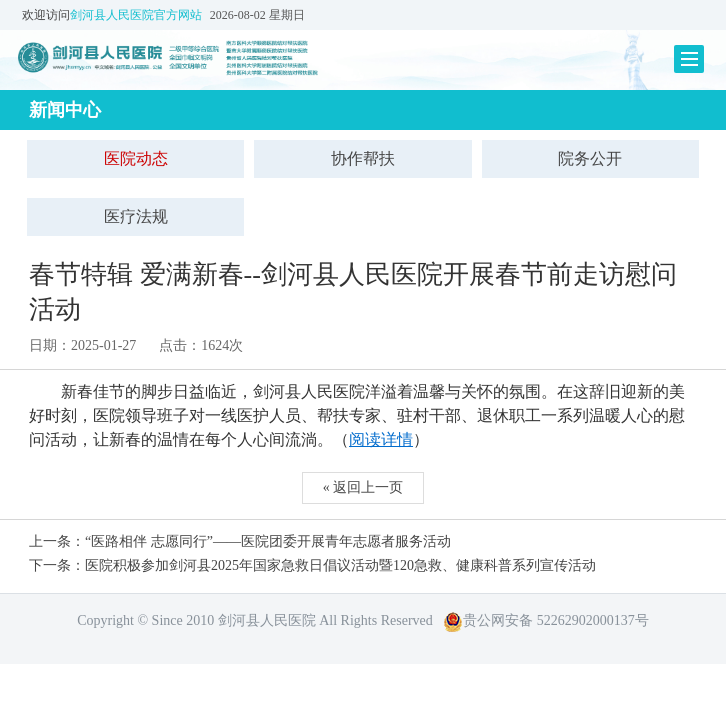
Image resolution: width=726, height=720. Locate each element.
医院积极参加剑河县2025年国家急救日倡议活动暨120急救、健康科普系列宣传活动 (340, 565)
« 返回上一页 (363, 487)
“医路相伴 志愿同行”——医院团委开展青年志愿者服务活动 (268, 541)
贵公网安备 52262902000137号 (546, 620)
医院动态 (136, 158)
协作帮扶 (363, 158)
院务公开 (590, 158)
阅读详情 (381, 439)
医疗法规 (136, 216)
